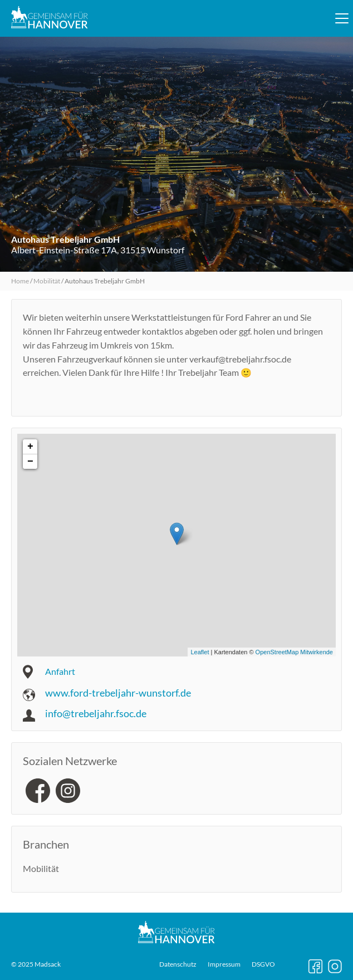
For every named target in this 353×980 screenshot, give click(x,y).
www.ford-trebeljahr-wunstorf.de (118, 693)
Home (20, 281)
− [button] (30, 462)
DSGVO (263, 964)
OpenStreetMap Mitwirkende (294, 652)
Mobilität (47, 281)
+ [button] (30, 447)
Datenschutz (178, 964)
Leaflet (200, 652)
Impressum (224, 964)
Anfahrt (60, 671)
